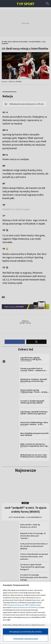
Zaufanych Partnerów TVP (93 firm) (25, 607)
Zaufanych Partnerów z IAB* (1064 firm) (23, 605)
